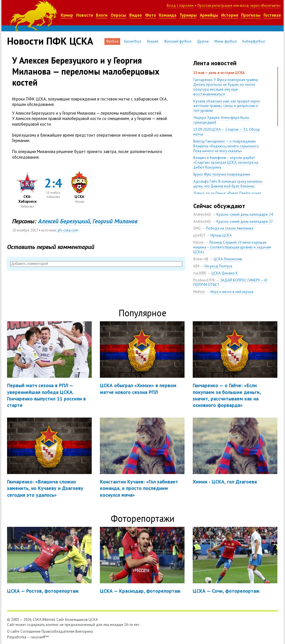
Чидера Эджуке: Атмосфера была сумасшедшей (221, 120)
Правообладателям (58, 631)
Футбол (112, 41)
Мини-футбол (226, 41)
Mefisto (199, 292)
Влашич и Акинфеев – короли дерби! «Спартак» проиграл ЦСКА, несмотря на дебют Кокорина (226, 162)
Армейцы (209, 15)
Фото (151, 15)
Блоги (102, 15)
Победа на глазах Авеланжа (230, 228)
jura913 (199, 235)
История (230, 15)
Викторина (84, 631)
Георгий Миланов (115, 221)
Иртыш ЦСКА (221, 235)
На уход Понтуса (218, 266)
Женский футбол (178, 41)
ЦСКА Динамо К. (225, 273)
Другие (203, 41)
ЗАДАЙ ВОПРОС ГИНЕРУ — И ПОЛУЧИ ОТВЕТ (230, 283)
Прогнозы (251, 15)
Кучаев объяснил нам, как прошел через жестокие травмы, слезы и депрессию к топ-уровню (227, 106)
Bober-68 (201, 259)
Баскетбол (133, 41)
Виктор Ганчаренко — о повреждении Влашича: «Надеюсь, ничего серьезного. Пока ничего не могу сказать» (226, 146)
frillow (199, 242)
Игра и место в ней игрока (232, 292)
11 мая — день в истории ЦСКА (219, 73)
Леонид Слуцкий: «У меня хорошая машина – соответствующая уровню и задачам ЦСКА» (232, 247)
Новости (85, 15)
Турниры (188, 15)
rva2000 (200, 273)
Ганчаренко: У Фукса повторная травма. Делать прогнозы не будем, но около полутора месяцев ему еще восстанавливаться (226, 87)
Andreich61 (202, 214)
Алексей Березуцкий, (64, 221)
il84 (196, 266)
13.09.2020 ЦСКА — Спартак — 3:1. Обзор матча (227, 132)
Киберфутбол (254, 41)
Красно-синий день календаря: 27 (245, 221)
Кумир (67, 15)
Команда (168, 15)
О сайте (13, 631)
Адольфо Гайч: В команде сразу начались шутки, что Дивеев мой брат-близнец (228, 184)
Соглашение (30, 631)
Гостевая (272, 15)
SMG (197, 228)
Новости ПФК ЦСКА (50, 41)
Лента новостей (215, 63)
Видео (136, 15)
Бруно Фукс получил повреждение (222, 174)
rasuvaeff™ (40, 637)
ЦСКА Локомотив (228, 259)
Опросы (118, 15)
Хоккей (153, 41)
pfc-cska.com (68, 230)
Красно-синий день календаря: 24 (245, 214)
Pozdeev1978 (204, 280)
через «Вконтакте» (265, 6)
